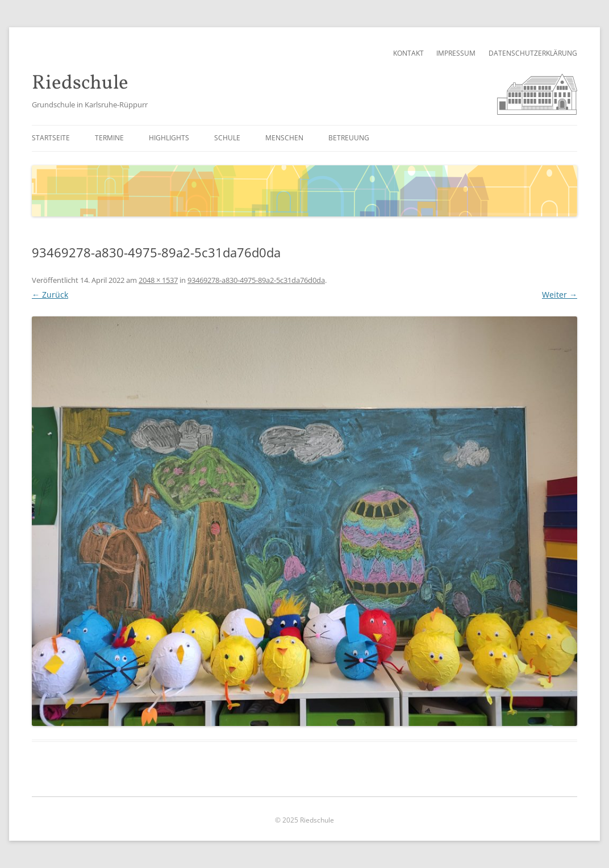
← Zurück (50, 295)
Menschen (284, 138)
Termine (109, 138)
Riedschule (80, 84)
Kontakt (408, 53)
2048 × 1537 (158, 280)
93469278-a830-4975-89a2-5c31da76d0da (256, 280)
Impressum (456, 53)
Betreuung (349, 138)
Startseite (51, 138)
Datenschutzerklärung (533, 53)
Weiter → (560, 295)
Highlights (169, 138)
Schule (227, 138)
